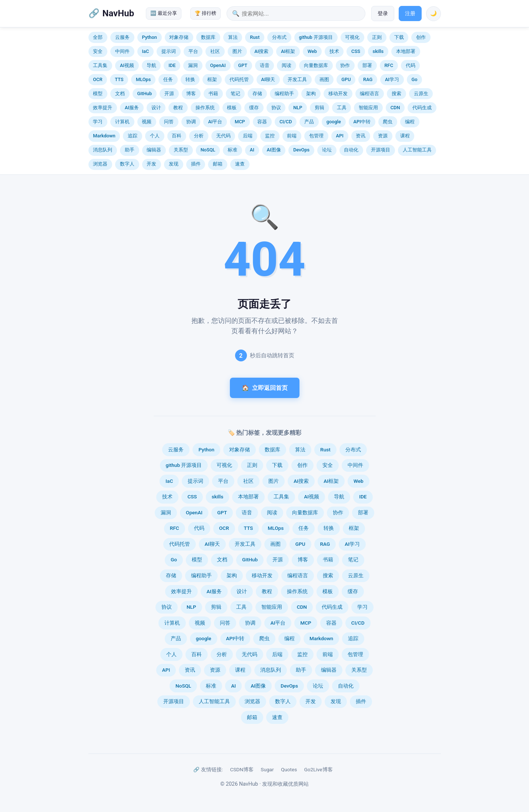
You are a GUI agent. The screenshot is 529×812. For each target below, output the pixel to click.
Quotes (289, 769)
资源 (383, 136)
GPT (243, 65)
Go (415, 79)
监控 (270, 136)
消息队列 (103, 150)
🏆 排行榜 (205, 13)
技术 (334, 51)
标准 (232, 150)
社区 (215, 51)
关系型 (181, 150)
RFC (389, 65)
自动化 (351, 150)
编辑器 (154, 150)
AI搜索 (261, 51)
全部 (98, 37)
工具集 (100, 65)
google (334, 122)
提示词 (169, 51)
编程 (410, 122)
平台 (193, 51)
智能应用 (368, 108)
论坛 (327, 150)
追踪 (133, 136)
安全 (98, 51)
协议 (276, 108)
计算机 (122, 122)
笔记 (235, 93)
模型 (98, 93)
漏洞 (193, 65)
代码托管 (239, 79)
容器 (262, 122)
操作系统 (205, 108)
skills (378, 51)
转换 (190, 79)
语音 (265, 65)
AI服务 (132, 108)
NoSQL (208, 150)
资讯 (361, 136)
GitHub (144, 93)
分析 (199, 136)
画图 (324, 79)
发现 (174, 164)
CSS (356, 51)
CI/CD (286, 122)
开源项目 (381, 150)
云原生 (421, 93)
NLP (298, 108)
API (340, 136)
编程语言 (369, 93)
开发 (151, 164)
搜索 (396, 93)
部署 (367, 65)
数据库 (208, 37)
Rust (255, 37)
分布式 (279, 37)
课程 (405, 136)
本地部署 (406, 51)
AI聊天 (268, 79)
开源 (169, 93)
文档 (120, 93)
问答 (169, 122)
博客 (191, 93)
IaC (145, 51)
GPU (346, 79)
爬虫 (388, 122)
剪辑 (319, 108)
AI (252, 150)
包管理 (316, 136)
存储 (257, 93)
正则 (377, 37)
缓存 (254, 108)
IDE (172, 65)
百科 (177, 136)
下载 (399, 37)
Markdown (104, 136)
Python (149, 37)
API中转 (362, 122)
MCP (240, 122)
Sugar (267, 769)
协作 (345, 65)
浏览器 (100, 164)
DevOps (301, 150)
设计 (156, 108)
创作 (421, 37)
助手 (130, 150)
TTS (119, 79)
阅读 (287, 65)
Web (312, 51)
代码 (411, 65)
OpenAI (218, 65)
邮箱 (218, 164)
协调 (191, 122)
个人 (155, 136)
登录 (383, 14)
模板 (232, 108)
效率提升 (103, 108)
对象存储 (179, 37)
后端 (248, 136)
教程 (178, 108)
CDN (395, 108)
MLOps (143, 79)
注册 (410, 14)
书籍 (213, 93)
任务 (168, 79)
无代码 (223, 136)
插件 (196, 164)
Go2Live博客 (319, 769)
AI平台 (215, 122)
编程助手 (284, 93)
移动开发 (338, 93)
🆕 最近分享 (163, 13)
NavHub (118, 13)
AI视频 (127, 65)
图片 (237, 51)
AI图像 (274, 150)
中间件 (122, 51)
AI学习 (392, 79)
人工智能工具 (417, 150)
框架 (212, 79)
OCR (98, 79)
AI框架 (288, 51)
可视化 (352, 37)
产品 (309, 122)
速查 (240, 164)
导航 (151, 65)
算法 (233, 37)
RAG (368, 79)
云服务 (122, 37)
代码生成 (422, 108)
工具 (342, 108)
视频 (147, 122)
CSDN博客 (242, 769)
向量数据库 (316, 65)
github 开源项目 (316, 37)
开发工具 (297, 79)
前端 (292, 136)
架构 (311, 93)
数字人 (127, 164)
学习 (98, 122)
